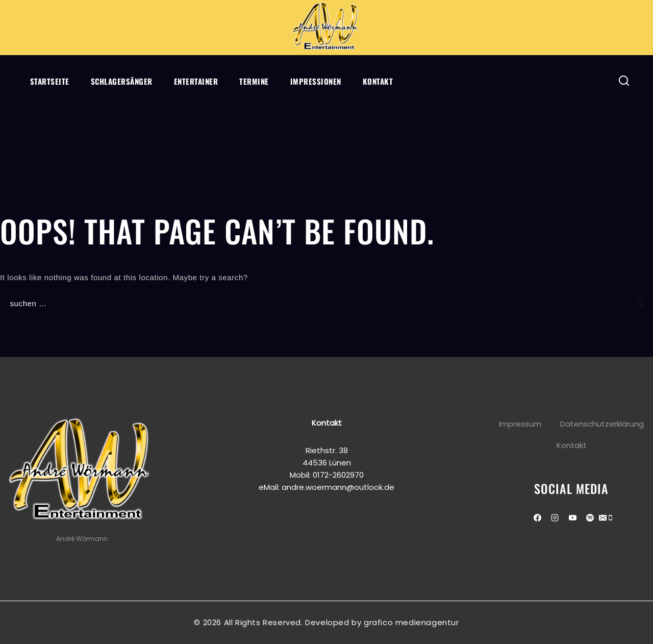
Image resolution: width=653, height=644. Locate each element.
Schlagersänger (122, 81)
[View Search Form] (624, 81)
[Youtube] (572, 517)
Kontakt (378, 81)
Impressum (520, 424)
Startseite (50, 81)
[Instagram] (555, 517)
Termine (254, 81)
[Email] (603, 519)
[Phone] (610, 519)
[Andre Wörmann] (326, 28)
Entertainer (196, 81)
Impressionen (316, 81)
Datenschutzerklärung (602, 424)
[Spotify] (590, 517)
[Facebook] (537, 517)
